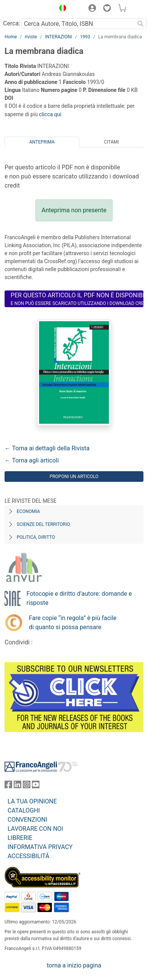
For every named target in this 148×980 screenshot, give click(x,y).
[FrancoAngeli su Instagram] (27, 786)
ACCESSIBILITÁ (28, 856)
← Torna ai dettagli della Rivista (47, 448)
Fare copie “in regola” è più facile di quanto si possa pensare (73, 623)
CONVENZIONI (27, 820)
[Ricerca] (140, 24)
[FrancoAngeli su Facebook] (8, 786)
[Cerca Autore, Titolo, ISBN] (78, 24)
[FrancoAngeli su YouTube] (36, 786)
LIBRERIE (20, 838)
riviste (31, 37)
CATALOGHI (24, 810)
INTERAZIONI (58, 37)
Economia (28, 511)
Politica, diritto (36, 537)
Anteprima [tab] (42, 142)
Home (11, 37)
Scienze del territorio (43, 524)
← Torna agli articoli (32, 460)
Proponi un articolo (74, 477)
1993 (85, 37)
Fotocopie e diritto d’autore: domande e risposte (79, 598)
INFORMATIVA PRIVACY (40, 847)
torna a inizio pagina (74, 965)
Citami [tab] (111, 142)
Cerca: (12, 23)
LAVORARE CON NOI (35, 829)
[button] (61, 9)
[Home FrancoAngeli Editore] (28, 9)
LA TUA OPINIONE (32, 801)
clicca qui (50, 114)
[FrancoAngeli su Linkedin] (17, 786)
